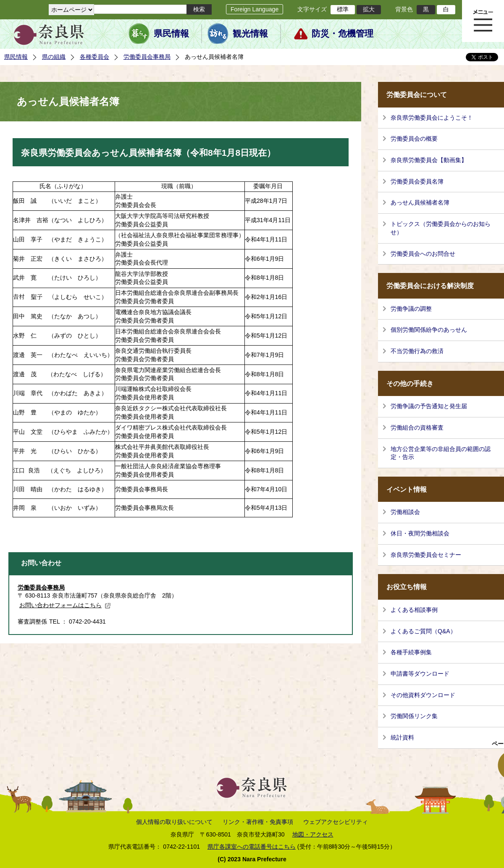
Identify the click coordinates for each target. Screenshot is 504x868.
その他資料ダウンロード (423, 695)
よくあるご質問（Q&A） (423, 631)
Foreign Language (255, 9)
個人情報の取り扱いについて (174, 822)
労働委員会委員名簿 (417, 181)
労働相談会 (405, 512)
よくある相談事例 (414, 610)
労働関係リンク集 (414, 716)
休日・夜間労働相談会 (420, 533)
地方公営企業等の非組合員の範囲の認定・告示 (441, 453)
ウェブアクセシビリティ (336, 822)
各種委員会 (94, 57)
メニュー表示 (483, 21)
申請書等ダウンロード (420, 674)
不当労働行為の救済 (417, 351)
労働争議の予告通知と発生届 (429, 406)
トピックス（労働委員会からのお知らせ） (441, 228)
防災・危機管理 (343, 34)
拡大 (369, 9)
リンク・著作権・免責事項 (258, 822)
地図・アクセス (313, 834)
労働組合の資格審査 (417, 427)
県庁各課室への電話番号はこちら (252, 847)
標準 (343, 9)
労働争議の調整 (411, 309)
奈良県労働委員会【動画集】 (429, 160)
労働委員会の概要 (414, 139)
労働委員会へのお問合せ (423, 254)
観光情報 (250, 34)
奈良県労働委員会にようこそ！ (432, 118)
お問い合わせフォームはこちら (65, 605)
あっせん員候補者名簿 (420, 202)
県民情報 (171, 34)
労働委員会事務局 (147, 57)
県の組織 (54, 57)
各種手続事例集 (411, 652)
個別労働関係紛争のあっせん (429, 330)
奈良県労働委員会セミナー (426, 555)
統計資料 (402, 737)
